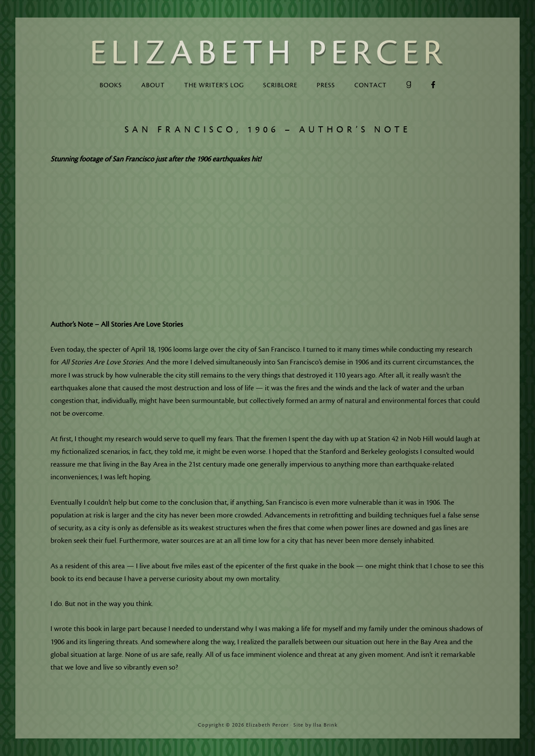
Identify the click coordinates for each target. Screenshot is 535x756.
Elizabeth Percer (267, 53)
